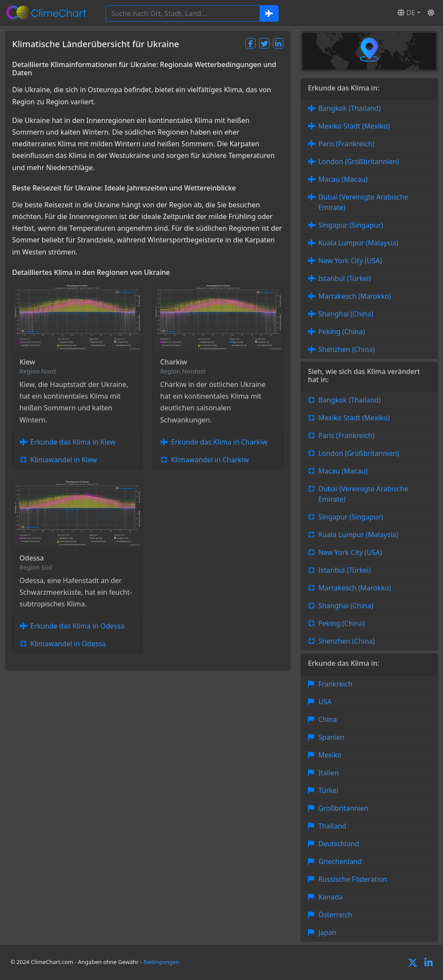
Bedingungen (161, 962)
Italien (329, 773)
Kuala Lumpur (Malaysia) (358, 243)
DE (406, 13)
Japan (327, 932)
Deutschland (339, 844)
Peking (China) (342, 332)
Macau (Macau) (343, 179)
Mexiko (330, 755)
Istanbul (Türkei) (345, 278)
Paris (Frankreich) (347, 144)
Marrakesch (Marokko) (355, 296)
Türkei (328, 790)
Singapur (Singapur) (351, 225)
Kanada (331, 897)
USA (325, 702)
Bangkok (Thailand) (350, 108)
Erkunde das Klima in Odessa (77, 626)
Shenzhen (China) (347, 349)
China (328, 719)
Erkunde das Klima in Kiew (73, 442)
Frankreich (335, 684)
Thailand (332, 826)
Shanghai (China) (346, 314)
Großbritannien (343, 808)
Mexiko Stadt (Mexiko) (354, 126)
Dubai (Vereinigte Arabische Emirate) (363, 202)
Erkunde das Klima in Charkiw (219, 442)
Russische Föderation (353, 879)
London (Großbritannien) (359, 161)
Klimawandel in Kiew (64, 460)
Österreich (335, 915)
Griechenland (340, 861)
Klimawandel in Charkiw (210, 460)
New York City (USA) (350, 261)
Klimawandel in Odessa (68, 644)
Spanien (332, 737)
